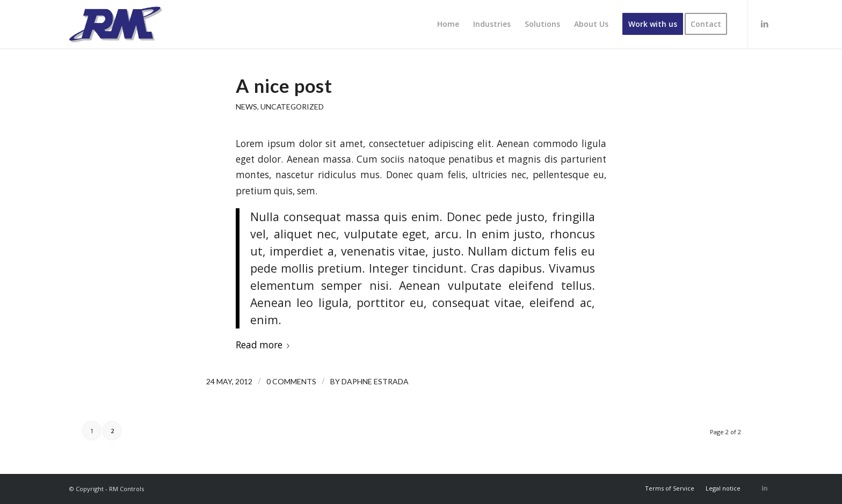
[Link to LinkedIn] (765, 24)
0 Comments (291, 381)
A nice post (284, 86)
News (246, 107)
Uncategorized (292, 107)
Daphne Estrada (375, 381)
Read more (265, 345)
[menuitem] (448, 24)
